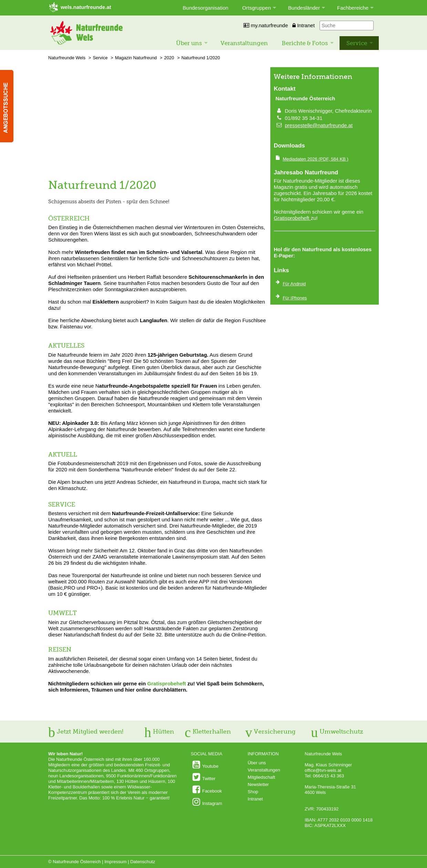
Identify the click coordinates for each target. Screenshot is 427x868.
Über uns (189, 43)
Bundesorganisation (206, 8)
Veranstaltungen (244, 43)
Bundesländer (304, 8)
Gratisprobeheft (167, 683)
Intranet (304, 25)
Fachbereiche (353, 8)
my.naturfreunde (266, 25)
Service (357, 43)
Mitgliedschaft (261, 777)
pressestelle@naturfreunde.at (319, 125)
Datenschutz (143, 862)
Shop (253, 792)
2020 (169, 58)
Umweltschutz (337, 732)
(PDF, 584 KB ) (316, 159)
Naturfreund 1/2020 (201, 58)
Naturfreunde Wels (67, 58)
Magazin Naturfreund (136, 58)
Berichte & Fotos (305, 43)
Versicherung (270, 732)
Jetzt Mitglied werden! (86, 732)
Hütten (159, 732)
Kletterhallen (208, 732)
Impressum (115, 862)
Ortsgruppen (256, 8)
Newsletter (258, 784)
